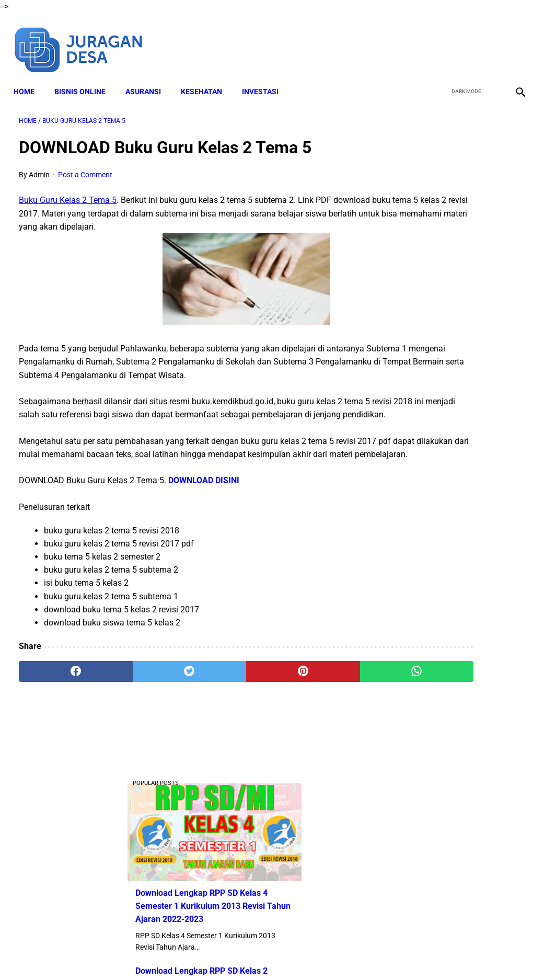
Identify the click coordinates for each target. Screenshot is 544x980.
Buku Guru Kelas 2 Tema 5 (68, 193)
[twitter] (465, 41)
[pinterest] (230, 704)
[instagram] (514, 41)
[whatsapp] (315, 704)
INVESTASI (265, 79)
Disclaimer (188, 953)
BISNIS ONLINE (85, 79)
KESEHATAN (207, 79)
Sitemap (402, 953)
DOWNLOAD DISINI (204, 513)
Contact (365, 953)
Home (29, 79)
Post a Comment (85, 167)
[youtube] (489, 41)
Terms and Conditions (251, 953)
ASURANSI (148, 79)
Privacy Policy (319, 953)
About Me (145, 953)
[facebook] (440, 41)
